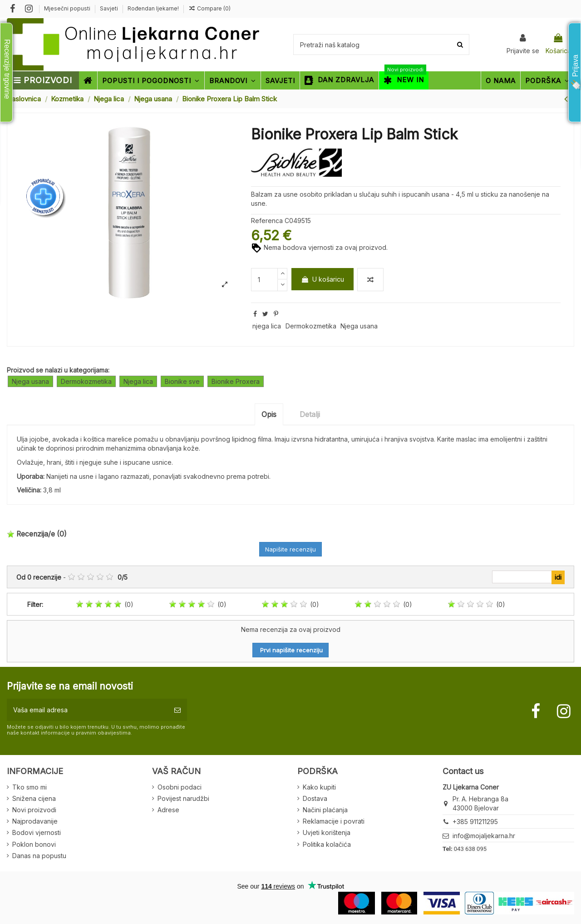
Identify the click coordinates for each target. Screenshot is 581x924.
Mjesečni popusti (68, 8)
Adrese (168, 810)
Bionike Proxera (236, 381)
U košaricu (323, 279)
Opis (269, 414)
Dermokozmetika (311, 326)
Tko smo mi (30, 787)
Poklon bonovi (34, 844)
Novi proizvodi (34, 810)
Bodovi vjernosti (37, 832)
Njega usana (359, 326)
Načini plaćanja (325, 810)
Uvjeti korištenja (327, 832)
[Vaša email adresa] (87, 710)
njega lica (267, 326)
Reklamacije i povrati (334, 821)
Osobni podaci (180, 787)
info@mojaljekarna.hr (484, 836)
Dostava (315, 798)
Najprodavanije (35, 821)
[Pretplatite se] (177, 710)
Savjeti (110, 8)
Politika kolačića (327, 844)
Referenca (267, 221)
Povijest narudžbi (183, 798)
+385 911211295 (475, 822)
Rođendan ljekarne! (153, 8)
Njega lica (138, 381)
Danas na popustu (39, 856)
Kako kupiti (319, 787)
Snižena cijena (34, 798)
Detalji (310, 414)
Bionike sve (182, 381)
